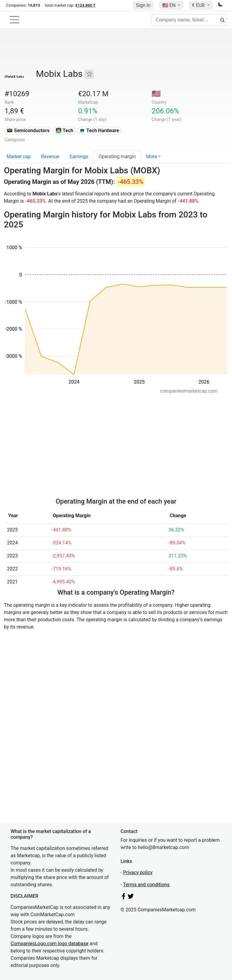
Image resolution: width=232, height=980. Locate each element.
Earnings (79, 157)
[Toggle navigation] (14, 20)
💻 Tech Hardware (99, 131)
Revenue (50, 157)
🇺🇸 (169, 5)
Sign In (143, 5)
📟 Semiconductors (28, 131)
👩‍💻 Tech (64, 131)
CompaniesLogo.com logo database (49, 944)
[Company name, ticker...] (189, 20)
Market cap (19, 157)
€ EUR (199, 5)
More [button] (151, 157)
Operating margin (117, 157)
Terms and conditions (146, 885)
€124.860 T (85, 5)
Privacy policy (138, 872)
